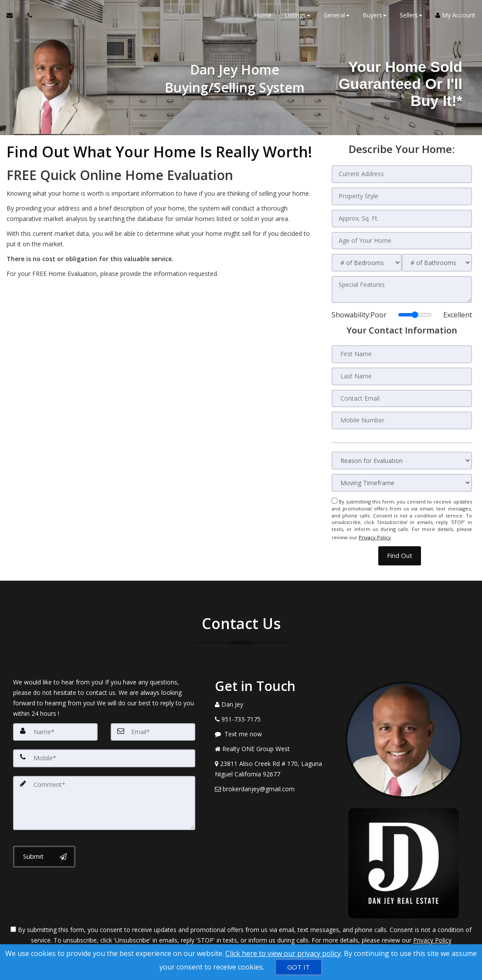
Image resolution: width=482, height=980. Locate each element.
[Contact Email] (402, 396)
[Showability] (415, 313)
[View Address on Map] (273, 763)
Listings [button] (297, 17)
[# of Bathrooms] (437, 261)
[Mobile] (104, 752)
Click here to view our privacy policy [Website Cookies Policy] (283, 953)
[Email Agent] (14, 17)
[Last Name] (402, 374)
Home (263, 17)
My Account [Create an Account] (455, 17)
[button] (400, 550)
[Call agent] (27, 17)
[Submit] (44, 848)
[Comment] (104, 796)
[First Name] (402, 352)
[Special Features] (402, 288)
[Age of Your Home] (402, 239)
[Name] (55, 726)
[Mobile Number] (402, 418)
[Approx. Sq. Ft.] (402, 218)
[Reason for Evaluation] (402, 458)
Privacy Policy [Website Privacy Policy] (375, 533)
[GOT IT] (299, 967)
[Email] (153, 726)
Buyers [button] (375, 17)
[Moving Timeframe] (402, 480)
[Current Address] (402, 174)
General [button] (336, 17)
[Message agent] (273, 728)
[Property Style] (402, 196)
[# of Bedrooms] (367, 261)
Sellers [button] (411, 17)
